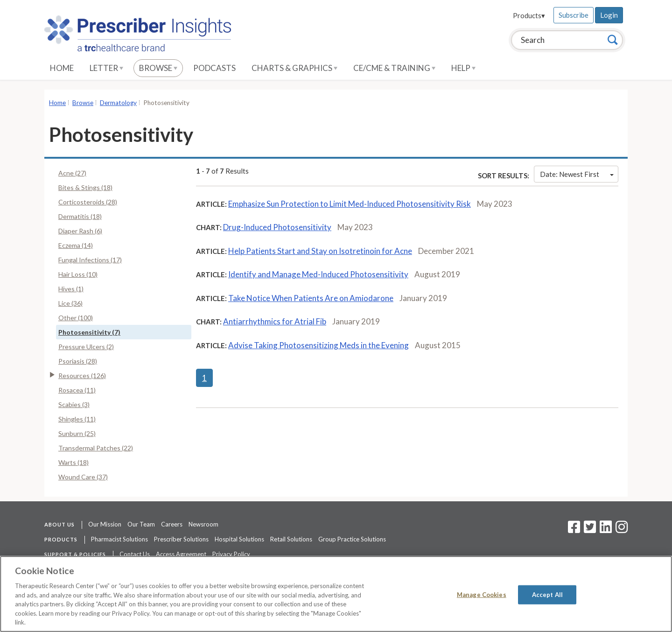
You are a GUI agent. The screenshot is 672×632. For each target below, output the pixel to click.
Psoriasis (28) (78, 361)
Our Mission (105, 524)
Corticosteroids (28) (88, 202)
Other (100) (76, 318)
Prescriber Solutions (181, 539)
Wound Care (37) (83, 477)
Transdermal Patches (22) (96, 448)
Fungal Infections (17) (90, 260)
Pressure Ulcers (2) (86, 347)
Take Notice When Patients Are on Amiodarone (311, 298)
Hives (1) (71, 289)
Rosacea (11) (77, 390)
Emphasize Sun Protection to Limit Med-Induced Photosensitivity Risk (350, 204)
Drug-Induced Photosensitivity (277, 227)
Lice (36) (70, 303)
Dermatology (118, 103)
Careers (172, 524)
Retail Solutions (291, 539)
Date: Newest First (577, 174)
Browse (158, 68)
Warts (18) (73, 462)
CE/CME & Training (394, 68)
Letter (106, 68)
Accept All (547, 594)
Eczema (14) (76, 245)
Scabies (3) (74, 404)
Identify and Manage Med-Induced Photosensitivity (318, 274)
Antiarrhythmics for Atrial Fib (275, 321)
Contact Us (135, 554)
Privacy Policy (231, 554)
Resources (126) (82, 376)
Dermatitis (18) (80, 216)
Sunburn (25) (77, 433)
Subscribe (574, 15)
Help (463, 68)
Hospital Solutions (239, 539)
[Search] (613, 40)
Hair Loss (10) (78, 274)
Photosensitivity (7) (89, 332)
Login (609, 15)
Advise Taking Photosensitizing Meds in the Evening (318, 345)
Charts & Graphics (294, 68)
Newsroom (203, 524)
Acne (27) (72, 173)
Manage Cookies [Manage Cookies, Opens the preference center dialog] (482, 594)
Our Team (141, 524)
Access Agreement (181, 554)
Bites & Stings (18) (85, 187)
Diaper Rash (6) (80, 231)
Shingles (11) (77, 419)
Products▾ (529, 15)
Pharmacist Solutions (119, 539)
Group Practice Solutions (352, 539)
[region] (336, 594)
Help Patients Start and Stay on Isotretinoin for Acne (320, 251)
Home (62, 68)
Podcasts (214, 68)
